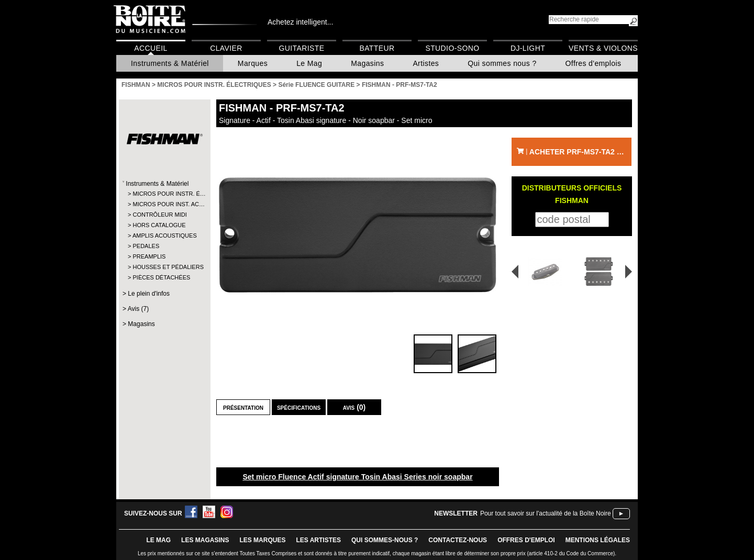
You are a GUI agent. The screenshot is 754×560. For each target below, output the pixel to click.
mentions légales (598, 540)
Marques (253, 63)
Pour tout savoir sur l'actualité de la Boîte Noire (546, 513)
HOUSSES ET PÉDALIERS (164, 267)
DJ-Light (528, 48)
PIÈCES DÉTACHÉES (161, 277)
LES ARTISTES (318, 540)
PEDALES (146, 246)
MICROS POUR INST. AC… (164, 204)
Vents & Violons (603, 48)
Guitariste (302, 48)
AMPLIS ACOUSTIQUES (164, 236)
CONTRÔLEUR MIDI (159, 215)
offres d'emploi (526, 540)
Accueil (151, 48)
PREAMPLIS (149, 256)
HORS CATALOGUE (159, 225)
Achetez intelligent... (300, 22)
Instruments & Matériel (170, 63)
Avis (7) (138, 309)
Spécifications (299, 407)
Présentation (243, 407)
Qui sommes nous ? (502, 63)
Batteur (377, 48)
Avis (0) (354, 407)
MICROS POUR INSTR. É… (164, 194)
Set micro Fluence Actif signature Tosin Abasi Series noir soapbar (357, 477)
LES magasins (205, 540)
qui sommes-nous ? (385, 540)
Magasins (367, 63)
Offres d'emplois (594, 63)
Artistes (426, 63)
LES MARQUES (262, 540)
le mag (158, 540)
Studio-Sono (452, 48)
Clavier (226, 48)
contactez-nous (458, 540)
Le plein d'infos (149, 294)
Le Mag (309, 63)
